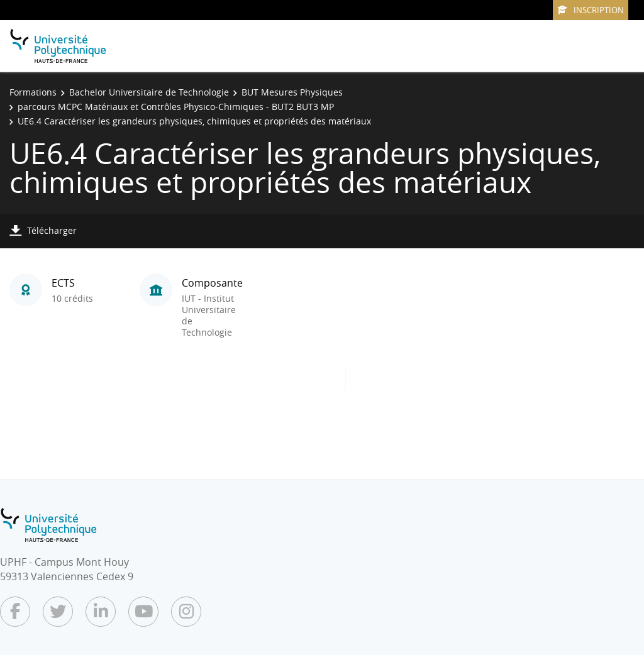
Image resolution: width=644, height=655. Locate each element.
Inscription (591, 10)
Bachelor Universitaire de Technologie (149, 92)
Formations (33, 92)
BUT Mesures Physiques (292, 92)
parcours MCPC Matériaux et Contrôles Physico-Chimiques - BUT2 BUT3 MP (176, 107)
